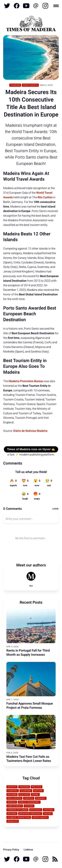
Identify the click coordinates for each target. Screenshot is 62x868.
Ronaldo (13, 821)
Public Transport (29, 802)
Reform (12, 794)
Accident (36, 810)
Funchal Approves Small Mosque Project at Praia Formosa (30, 706)
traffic (29, 798)
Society (12, 787)
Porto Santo (30, 85)
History (49, 810)
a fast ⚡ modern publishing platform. (31, 455)
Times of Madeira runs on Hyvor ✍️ (31, 449)
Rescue (12, 802)
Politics (37, 787)
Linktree (28, 850)
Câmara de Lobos (17, 810)
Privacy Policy (11, 850)
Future (29, 806)
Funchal (13, 791)
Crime (35, 794)
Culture (24, 794)
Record (12, 814)
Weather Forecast (30, 814)
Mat (31, 586)
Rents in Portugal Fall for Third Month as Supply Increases (28, 653)
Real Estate (14, 798)
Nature (38, 791)
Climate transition (19, 817)
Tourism (15, 85)
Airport (41, 798)
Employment (15, 806)
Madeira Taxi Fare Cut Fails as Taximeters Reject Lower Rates (29, 759)
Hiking (48, 814)
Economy (26, 791)
